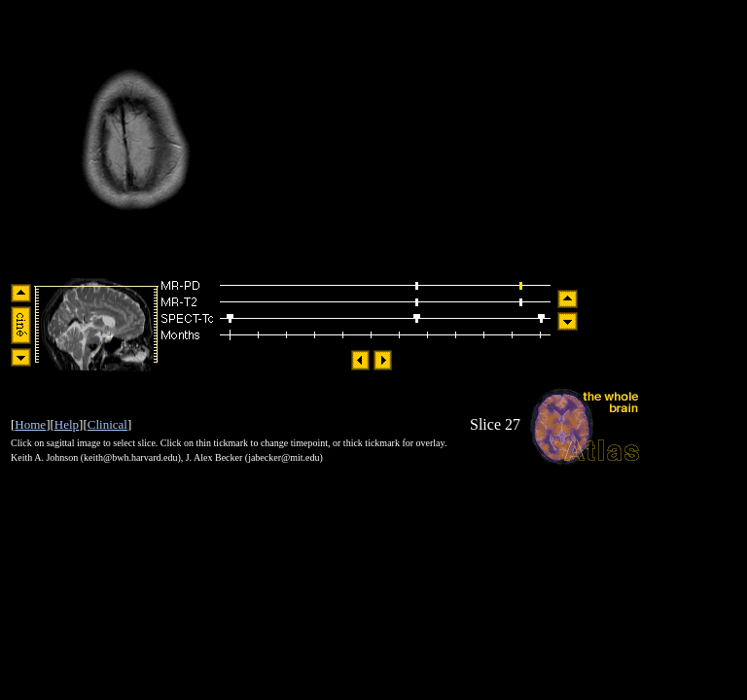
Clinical (107, 424)
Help (67, 424)
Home (30, 424)
